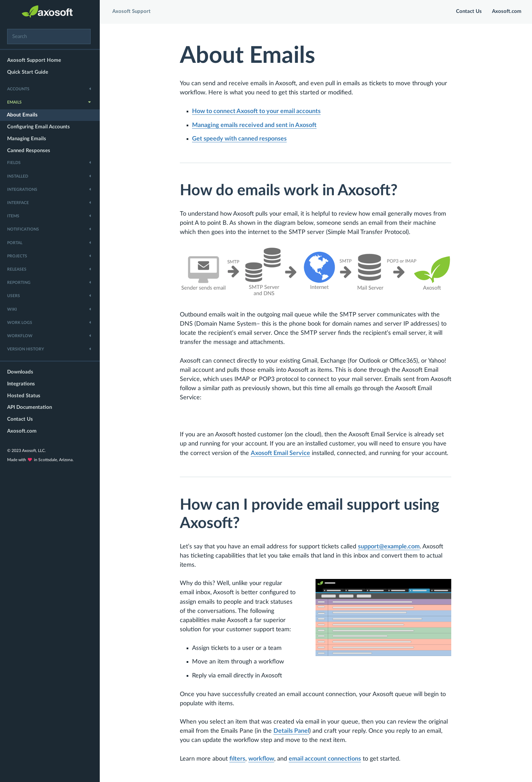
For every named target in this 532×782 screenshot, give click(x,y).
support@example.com (390, 547)
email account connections (326, 759)
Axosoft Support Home (36, 60)
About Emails (24, 115)
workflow (263, 759)
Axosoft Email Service (282, 453)
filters (239, 759)
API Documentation (32, 407)
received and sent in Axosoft (256, 125)
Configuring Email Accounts (41, 127)
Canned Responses (31, 151)
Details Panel (293, 731)
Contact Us (22, 419)
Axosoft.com (24, 431)
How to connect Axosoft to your (258, 111)
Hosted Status (26, 396)
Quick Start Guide (30, 72)
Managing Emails (29, 139)
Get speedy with (241, 139)
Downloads (22, 372)
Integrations (23, 384)
